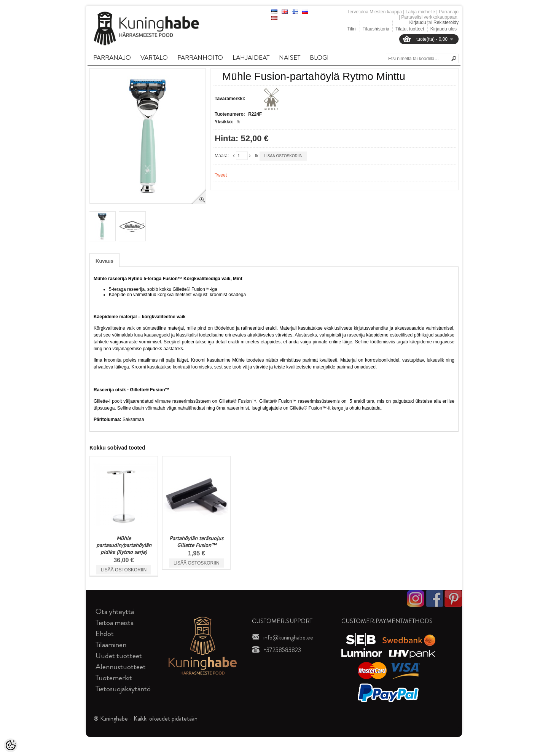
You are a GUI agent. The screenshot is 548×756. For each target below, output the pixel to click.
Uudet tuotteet (119, 656)
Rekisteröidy (446, 22)
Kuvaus (104, 261)
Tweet (221, 175)
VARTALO (154, 57)
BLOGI (319, 57)
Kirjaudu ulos (444, 29)
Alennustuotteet (121, 667)
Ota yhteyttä (115, 612)
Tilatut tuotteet (410, 29)
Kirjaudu (418, 22)
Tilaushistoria (376, 29)
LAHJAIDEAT (251, 57)
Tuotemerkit (114, 678)
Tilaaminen (111, 645)
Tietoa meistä (115, 623)
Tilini (352, 29)
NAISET (290, 57)
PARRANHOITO (200, 57)
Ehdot (105, 634)
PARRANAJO (112, 57)
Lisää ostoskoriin (283, 156)
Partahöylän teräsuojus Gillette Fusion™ (196, 542)
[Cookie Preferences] (11, 745)
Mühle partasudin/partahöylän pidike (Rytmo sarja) (124, 545)
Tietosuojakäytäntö (123, 689)
